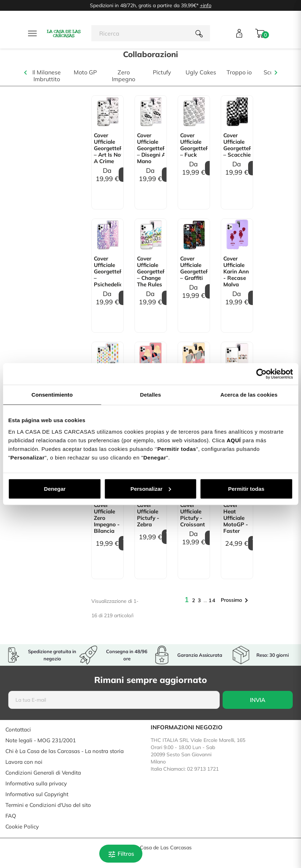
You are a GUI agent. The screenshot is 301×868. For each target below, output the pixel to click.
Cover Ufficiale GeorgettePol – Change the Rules (151, 272)
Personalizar (151, 488)
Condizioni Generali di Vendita (43, 773)
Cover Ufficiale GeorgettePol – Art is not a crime (108, 148)
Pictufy (162, 72)
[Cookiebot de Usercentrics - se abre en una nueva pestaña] (261, 374)
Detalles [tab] (150, 395)
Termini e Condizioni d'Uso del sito (48, 805)
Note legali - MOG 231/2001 (41, 740)
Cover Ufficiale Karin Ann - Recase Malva (236, 272)
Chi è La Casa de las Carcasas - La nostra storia (65, 751)
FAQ (11, 816)
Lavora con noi (24, 762)
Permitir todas (246, 488)
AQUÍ (234, 440)
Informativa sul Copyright (37, 794)
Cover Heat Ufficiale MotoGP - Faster (236, 518)
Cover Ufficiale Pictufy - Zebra (148, 515)
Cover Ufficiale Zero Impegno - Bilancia (107, 518)
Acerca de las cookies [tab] (249, 395)
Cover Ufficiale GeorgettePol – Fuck (194, 145)
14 (212, 600)
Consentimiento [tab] (52, 395)
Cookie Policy (22, 827)
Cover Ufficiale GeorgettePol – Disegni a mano (151, 148)
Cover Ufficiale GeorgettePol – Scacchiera (237, 145)
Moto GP (85, 72)
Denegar (55, 488)
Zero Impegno (124, 76)
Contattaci (18, 730)
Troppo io (239, 72)
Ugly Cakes (201, 72)
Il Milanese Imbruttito (47, 76)
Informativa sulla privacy (36, 783)
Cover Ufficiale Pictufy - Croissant (193, 515)
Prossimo (236, 600)
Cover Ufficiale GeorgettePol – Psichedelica (108, 272)
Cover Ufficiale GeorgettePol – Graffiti (194, 268)
